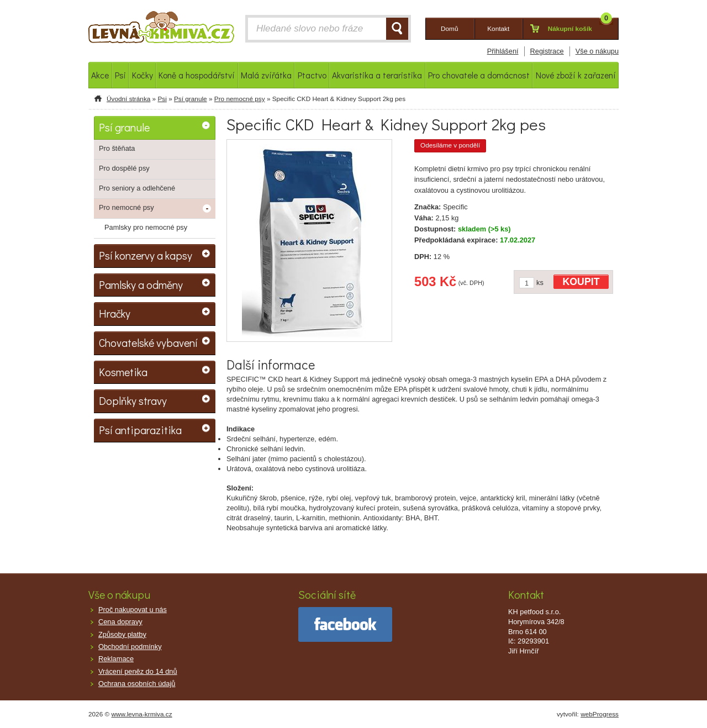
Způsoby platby (122, 634)
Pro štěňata (117, 148)
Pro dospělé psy (124, 168)
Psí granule (191, 99)
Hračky (115, 313)
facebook (345, 624)
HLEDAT (397, 29)
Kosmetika (123, 372)
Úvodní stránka (128, 99)
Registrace (547, 51)
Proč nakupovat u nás (133, 610)
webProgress (600, 714)
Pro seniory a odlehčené (137, 188)
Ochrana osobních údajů (137, 684)
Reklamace (116, 659)
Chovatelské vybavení (148, 342)
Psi (162, 99)
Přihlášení (503, 51)
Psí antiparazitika (140, 430)
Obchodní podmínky (130, 647)
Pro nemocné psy (240, 99)
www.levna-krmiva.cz (142, 714)
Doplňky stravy (133, 400)
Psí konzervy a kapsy (146, 255)
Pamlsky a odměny (141, 284)
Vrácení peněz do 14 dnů (138, 671)
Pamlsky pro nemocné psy (146, 227)
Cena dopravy (120, 622)
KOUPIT (581, 282)
